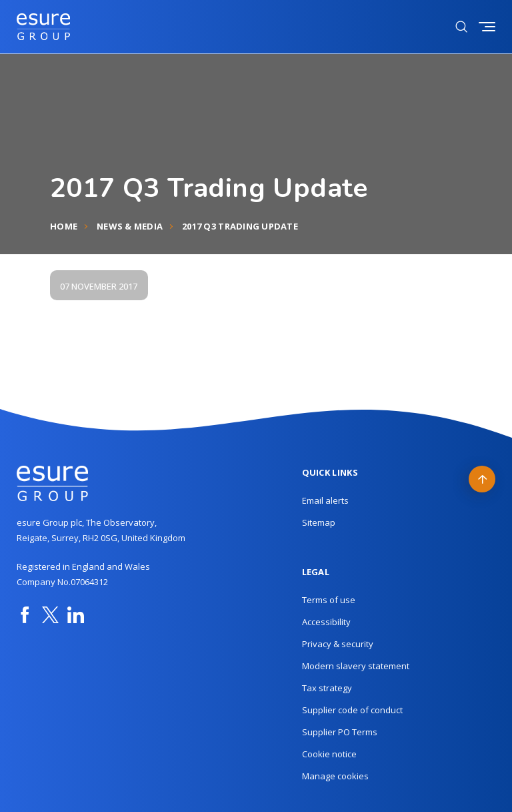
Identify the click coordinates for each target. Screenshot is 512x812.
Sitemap (319, 522)
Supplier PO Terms (340, 732)
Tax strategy (327, 688)
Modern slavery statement (356, 666)
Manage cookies (335, 776)
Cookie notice (329, 754)
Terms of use (329, 600)
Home (64, 226)
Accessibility (326, 622)
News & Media (130, 226)
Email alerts (325, 500)
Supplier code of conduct (352, 710)
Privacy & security (338, 644)
